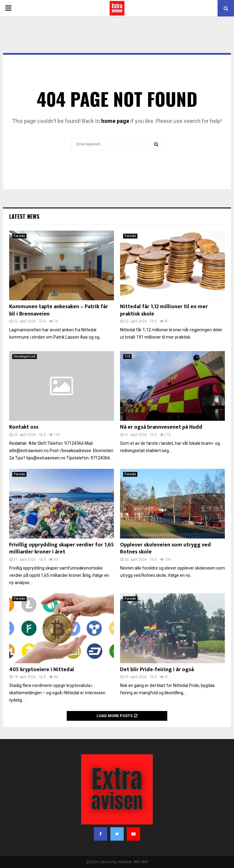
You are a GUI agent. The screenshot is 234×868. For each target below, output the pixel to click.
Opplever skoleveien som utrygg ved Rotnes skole (165, 548)
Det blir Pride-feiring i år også (157, 670)
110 (127, 356)
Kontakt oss (24, 427)
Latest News (24, 216)
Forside (19, 236)
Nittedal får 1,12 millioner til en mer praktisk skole (164, 310)
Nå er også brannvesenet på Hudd (161, 427)
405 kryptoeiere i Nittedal (42, 670)
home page (115, 121)
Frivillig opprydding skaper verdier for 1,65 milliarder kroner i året (62, 548)
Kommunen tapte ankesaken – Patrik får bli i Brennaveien (58, 310)
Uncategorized (25, 356)
